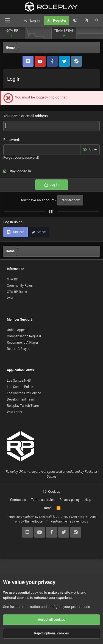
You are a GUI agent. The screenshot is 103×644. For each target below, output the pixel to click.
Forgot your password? (21, 157)
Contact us (18, 500)
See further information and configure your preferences (47, 607)
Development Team (21, 399)
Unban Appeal (17, 330)
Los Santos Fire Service (24, 393)
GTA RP (12, 31)
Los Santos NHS (19, 381)
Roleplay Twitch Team (23, 406)
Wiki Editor (15, 412)
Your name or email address (26, 116)
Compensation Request (24, 336)
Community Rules (20, 286)
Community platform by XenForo (47, 517)
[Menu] (7, 20)
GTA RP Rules (17, 292)
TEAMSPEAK (64, 31)
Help (88, 500)
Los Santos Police (20, 387)
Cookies (52, 492)
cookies (37, 592)
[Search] (97, 21)
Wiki (10, 298)
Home (47, 508)
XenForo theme (61, 522)
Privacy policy (69, 500)
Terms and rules (43, 500)
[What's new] (86, 21)
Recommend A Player (23, 343)
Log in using (13, 222)
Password (11, 140)
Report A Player (18, 349)
